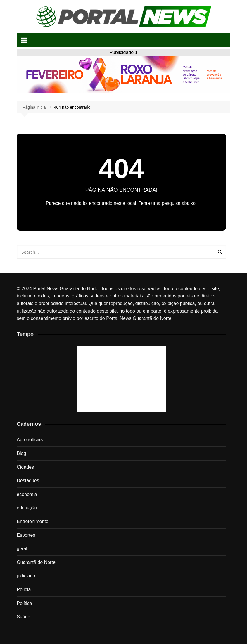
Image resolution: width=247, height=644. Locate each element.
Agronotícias (30, 440)
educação (27, 508)
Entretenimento (33, 521)
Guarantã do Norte (36, 562)
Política (24, 603)
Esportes (26, 535)
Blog (21, 453)
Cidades (25, 467)
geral (22, 549)
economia (27, 494)
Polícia (24, 590)
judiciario (26, 576)
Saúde (23, 617)
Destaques (28, 481)
